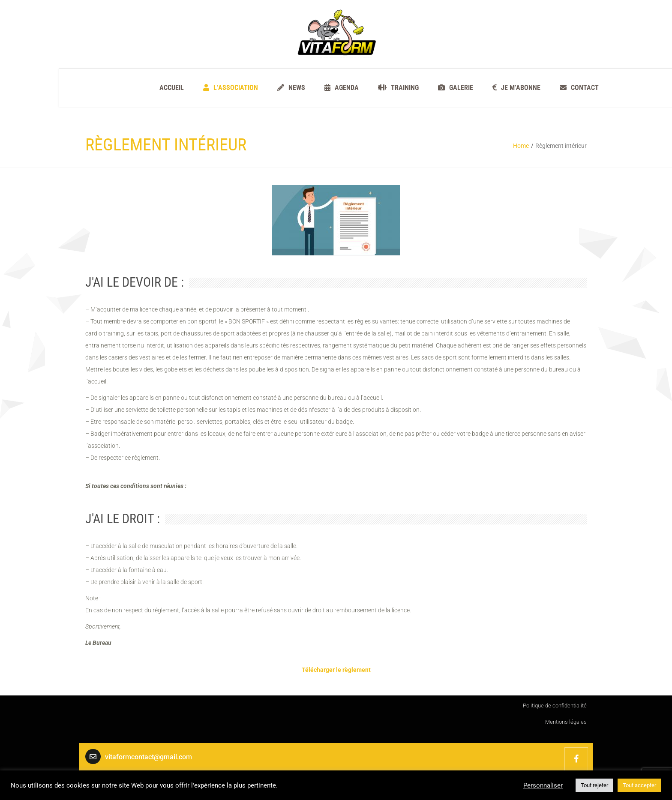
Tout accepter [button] (639, 785)
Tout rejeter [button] (594, 785)
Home (521, 146)
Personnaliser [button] (543, 785)
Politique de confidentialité (555, 706)
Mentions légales (566, 722)
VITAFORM (576, 759)
